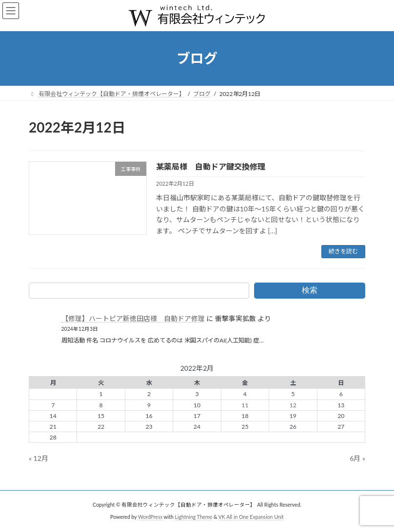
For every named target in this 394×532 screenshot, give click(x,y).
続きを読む (343, 251)
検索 (310, 290)
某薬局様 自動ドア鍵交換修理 (211, 166)
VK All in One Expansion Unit (251, 517)
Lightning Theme (194, 517)
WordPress (150, 517)
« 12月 (39, 458)
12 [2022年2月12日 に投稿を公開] (293, 405)
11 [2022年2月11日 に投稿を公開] (245, 405)
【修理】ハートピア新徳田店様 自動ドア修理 (133, 318)
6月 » (357, 458)
